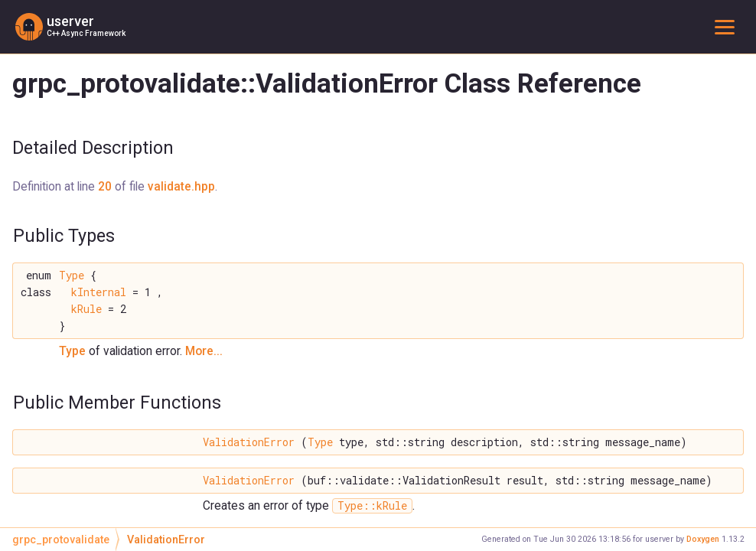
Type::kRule (372, 506)
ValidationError (249, 442)
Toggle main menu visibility (728, 26)
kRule (86, 309)
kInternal (99, 292)
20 (105, 186)
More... (204, 351)
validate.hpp (181, 186)
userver (70, 21)
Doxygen (703, 539)
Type (72, 275)
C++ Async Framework (86, 33)
